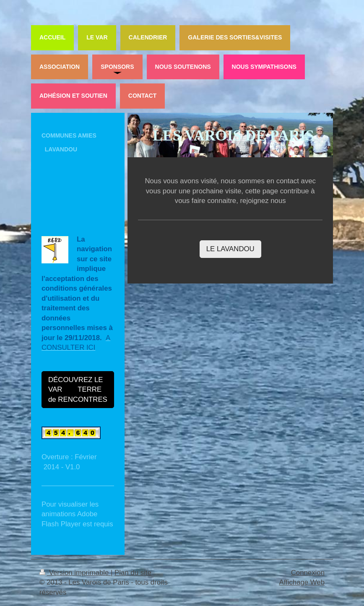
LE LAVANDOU (230, 249)
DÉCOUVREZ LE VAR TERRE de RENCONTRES (78, 390)
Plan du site (133, 573)
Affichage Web (302, 582)
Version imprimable (75, 573)
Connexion (308, 573)
